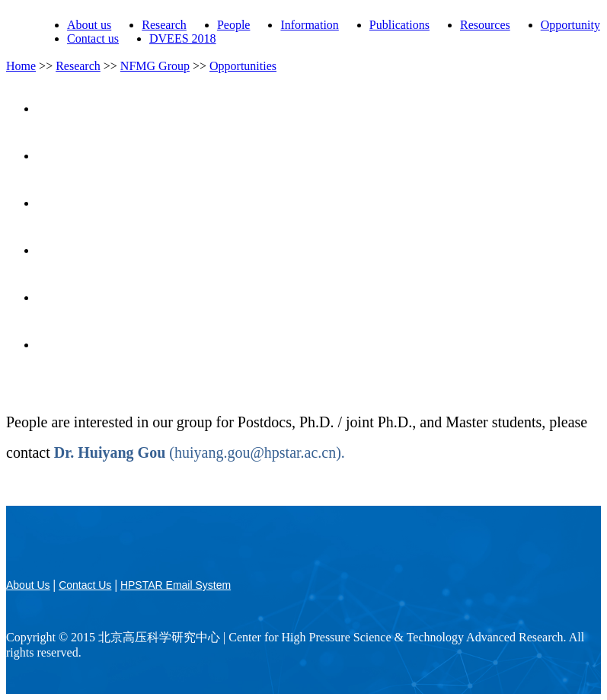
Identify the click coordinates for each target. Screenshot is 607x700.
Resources (485, 25)
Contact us (93, 38)
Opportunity (570, 25)
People (234, 25)
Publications (399, 25)
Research (164, 25)
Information (309, 25)
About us (89, 25)
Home (21, 66)
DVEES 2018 (183, 38)
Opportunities (243, 66)
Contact (319, 345)
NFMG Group (155, 66)
